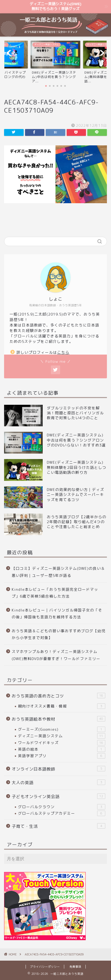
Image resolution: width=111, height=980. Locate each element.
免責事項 (75, 967)
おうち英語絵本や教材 (58, 719)
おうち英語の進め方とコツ (58, 696)
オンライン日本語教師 (58, 769)
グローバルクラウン (62, 807)
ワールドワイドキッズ (62, 743)
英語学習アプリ (62, 756)
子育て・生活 (58, 826)
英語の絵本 (62, 749)
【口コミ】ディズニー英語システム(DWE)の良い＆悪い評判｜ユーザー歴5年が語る (58, 572)
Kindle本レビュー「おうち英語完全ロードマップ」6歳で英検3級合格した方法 (55, 593)
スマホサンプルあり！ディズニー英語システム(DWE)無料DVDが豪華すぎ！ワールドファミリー (56, 655)
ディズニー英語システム (62, 736)
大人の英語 (58, 783)
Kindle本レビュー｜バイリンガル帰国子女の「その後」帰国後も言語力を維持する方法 (57, 614)
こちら (63, 352)
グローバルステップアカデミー (62, 813)
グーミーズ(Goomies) (62, 729)
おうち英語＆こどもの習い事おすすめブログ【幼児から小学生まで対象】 (59, 634)
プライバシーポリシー (45, 967)
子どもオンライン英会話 (58, 796)
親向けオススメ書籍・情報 (62, 706)
